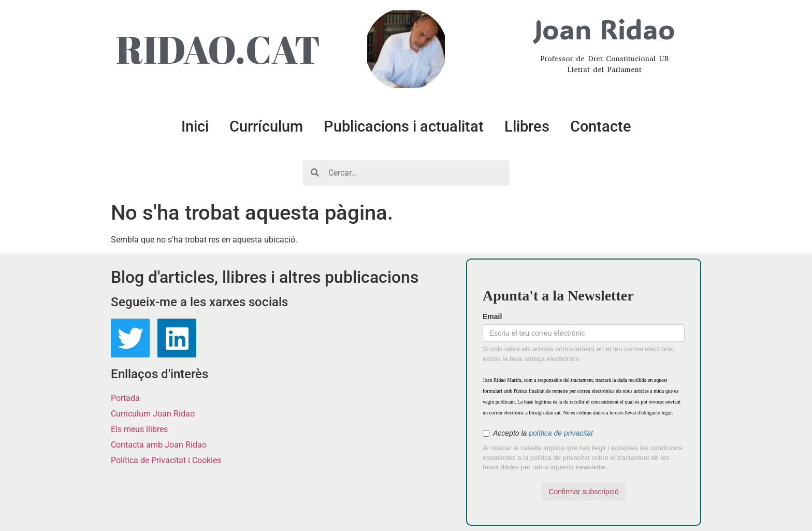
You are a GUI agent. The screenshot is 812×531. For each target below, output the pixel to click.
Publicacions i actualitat (404, 126)
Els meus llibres (139, 429)
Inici (195, 126)
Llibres (527, 126)
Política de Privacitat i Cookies (166, 460)
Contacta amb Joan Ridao (159, 445)
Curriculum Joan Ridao (153, 414)
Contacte (601, 126)
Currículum (266, 126)
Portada (125, 398)
